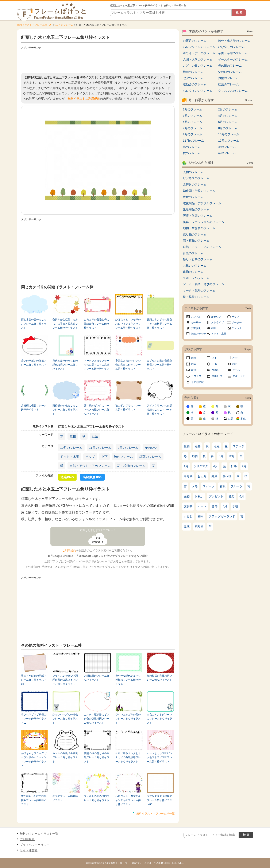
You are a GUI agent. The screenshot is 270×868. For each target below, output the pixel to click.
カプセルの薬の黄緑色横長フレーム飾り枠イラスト (159, 365)
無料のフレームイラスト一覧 (39, 834)
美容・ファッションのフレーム (204, 222)
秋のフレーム (123, 457)
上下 (104, 457)
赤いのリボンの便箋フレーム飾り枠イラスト (34, 363)
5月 (225, 506)
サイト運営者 (29, 850)
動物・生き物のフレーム (199, 228)
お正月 (202, 476)
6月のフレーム (228, 122)
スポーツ (209, 486)
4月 (216, 466)
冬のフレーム (227, 153)
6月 (242, 496)
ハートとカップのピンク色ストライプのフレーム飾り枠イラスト (159, 757)
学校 (235, 506)
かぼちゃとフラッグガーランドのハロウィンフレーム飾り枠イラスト (34, 759)
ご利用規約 (69, 550)
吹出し (195, 370)
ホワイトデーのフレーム (199, 53)
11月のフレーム (100, 448)
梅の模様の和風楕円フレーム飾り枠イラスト (159, 678)
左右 (235, 358)
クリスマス (201, 466)
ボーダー (237, 322)
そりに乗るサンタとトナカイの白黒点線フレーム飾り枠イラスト (128, 757)
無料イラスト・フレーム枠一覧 (155, 814)
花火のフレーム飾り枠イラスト (65, 798)
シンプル (196, 317)
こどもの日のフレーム (198, 66)
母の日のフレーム (230, 66)
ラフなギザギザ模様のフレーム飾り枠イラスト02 (34, 719)
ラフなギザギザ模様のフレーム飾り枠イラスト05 (159, 800)
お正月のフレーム (195, 41)
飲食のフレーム (193, 197)
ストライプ (217, 322)
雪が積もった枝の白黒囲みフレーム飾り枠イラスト (34, 800)
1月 (186, 466)
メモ (195, 486)
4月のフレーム (228, 116)
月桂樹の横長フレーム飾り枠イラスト (34, 408)
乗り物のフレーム (195, 234)
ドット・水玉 (70, 457)
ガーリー (196, 322)
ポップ (90, 457)
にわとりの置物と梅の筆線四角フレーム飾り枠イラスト (97, 324)
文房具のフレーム (195, 184)
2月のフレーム (228, 109)
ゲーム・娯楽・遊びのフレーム (204, 284)
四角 (194, 358)
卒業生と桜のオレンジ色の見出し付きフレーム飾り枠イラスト (128, 365)
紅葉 (95, 436)
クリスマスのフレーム (233, 91)
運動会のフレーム (195, 84)
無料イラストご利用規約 (84, 99)
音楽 (231, 496)
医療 (187, 496)
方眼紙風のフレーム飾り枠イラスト (97, 678)
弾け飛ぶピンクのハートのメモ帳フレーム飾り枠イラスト (97, 410)
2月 (244, 466)
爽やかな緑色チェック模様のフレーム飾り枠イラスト (128, 680)
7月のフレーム (193, 128)
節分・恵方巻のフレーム (234, 41)
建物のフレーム (193, 272)
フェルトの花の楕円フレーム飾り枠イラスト (97, 798)
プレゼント (216, 496)
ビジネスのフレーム (196, 178)
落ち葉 (188, 476)
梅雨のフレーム (193, 72)
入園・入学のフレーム (198, 59)
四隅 (194, 364)
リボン (216, 370)
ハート (202, 506)
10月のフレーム (64, 25)
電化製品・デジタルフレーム (202, 203)
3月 (221, 456)
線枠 (198, 446)
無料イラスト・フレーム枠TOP (35, 25)
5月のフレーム (193, 122)
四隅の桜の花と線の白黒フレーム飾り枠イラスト (97, 757)
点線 (217, 446)
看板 (223, 486)
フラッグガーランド (222, 516)
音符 (215, 506)
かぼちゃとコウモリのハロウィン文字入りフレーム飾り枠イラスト (128, 324)
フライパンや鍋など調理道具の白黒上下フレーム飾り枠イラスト (65, 680)
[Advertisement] (98, 60)
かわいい (151, 448)
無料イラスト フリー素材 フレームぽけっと (133, 863)
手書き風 (196, 328)
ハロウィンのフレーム (198, 91)
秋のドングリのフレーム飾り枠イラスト (128, 408)
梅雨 (201, 516)
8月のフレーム (228, 128)
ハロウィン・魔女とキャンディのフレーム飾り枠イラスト (128, 800)
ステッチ (239, 446)
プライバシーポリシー (35, 845)
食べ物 (227, 476)
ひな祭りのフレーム (231, 47)
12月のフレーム (229, 141)
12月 (232, 456)
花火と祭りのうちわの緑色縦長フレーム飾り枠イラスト (65, 365)
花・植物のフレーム (131, 466)
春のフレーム (192, 147)
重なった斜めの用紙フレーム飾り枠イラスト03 (34, 680)
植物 (73, 436)
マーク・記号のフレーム (199, 290)
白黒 (231, 419)
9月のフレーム (128, 448)
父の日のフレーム (230, 72)
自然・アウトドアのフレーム (90, 466)
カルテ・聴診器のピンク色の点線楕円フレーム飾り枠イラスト (97, 719)
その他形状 (197, 382)
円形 (214, 364)
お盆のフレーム (228, 78)
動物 (195, 456)
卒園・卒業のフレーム (233, 53)
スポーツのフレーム (196, 278)
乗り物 (199, 526)
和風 (214, 328)
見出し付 (217, 376)
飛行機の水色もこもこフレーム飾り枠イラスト (65, 410)
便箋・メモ (239, 376)
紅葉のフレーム (150, 457)
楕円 (235, 364)
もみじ (188, 516)
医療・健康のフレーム (198, 216)
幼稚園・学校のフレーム (199, 191)
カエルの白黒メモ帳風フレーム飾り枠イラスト (65, 757)
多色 (243, 419)
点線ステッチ (198, 334)
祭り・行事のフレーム (198, 259)
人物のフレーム (193, 172)
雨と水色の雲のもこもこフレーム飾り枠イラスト (34, 324)
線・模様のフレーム (196, 297)
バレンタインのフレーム (199, 47)
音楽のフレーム (193, 253)
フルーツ (236, 486)
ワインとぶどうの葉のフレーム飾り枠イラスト (128, 719)
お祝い (199, 496)
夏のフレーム (227, 147)
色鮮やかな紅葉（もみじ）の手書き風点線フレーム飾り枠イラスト (65, 324)
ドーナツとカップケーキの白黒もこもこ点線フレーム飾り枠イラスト (97, 367)
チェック (237, 328)
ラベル (236, 370)
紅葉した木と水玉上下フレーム (98, 530)
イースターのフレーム (233, 59)
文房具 (188, 506)
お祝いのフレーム (195, 266)
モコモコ (196, 376)
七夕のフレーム (193, 78)
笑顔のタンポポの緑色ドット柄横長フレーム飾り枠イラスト (159, 324)
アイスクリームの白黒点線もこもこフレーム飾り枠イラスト (159, 410)
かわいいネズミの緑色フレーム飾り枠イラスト (65, 719)
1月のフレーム (193, 109)
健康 (187, 526)
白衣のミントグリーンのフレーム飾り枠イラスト (159, 719)
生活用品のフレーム (196, 209)
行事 (234, 466)
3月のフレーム (193, 116)
